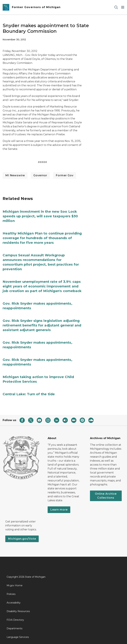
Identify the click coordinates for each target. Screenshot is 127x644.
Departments (14, 628)
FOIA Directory (15, 620)
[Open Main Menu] (123, 7)
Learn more (59, 510)
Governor (40, 175)
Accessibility (14, 603)
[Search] (116, 7)
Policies (11, 594)
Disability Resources (18, 611)
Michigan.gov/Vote (22, 539)
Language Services (18, 637)
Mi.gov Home (15, 585)
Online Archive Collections (106, 496)
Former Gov (65, 175)
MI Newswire (15, 175)
